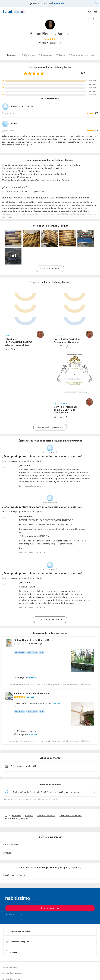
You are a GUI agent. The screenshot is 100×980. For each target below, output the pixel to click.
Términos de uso (10, 967)
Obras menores (11, 845)
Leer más (6, 217)
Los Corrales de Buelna (71, 816)
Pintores (29, 816)
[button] (50, 931)
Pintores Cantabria (46, 816)
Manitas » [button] (9, 336)
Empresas (16, 816)
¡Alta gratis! (59, 4)
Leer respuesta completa (31, 486)
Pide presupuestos (50, 908)
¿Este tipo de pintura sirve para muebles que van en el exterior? (42, 457)
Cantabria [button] (32, 678)
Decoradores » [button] (60, 336)
